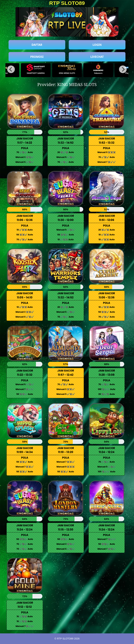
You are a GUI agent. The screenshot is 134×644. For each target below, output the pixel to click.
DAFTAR (37, 45)
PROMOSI (37, 57)
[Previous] (11, 69)
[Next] (123, 69)
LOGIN (97, 45)
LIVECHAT (97, 57)
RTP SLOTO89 (67, 3)
